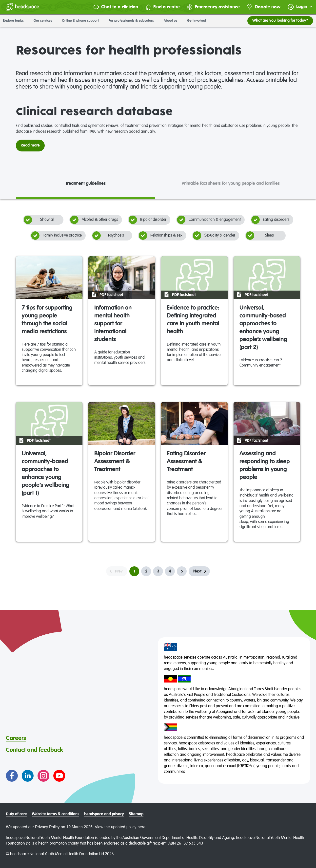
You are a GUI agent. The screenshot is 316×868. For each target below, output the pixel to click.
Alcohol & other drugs (94, 220)
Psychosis (108, 236)
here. (142, 827)
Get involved (198, 21)
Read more (30, 146)
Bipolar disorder (148, 220)
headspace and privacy (104, 814)
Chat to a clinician (116, 7)
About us (172, 21)
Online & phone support (82, 21)
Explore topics (15, 21)
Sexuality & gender (214, 236)
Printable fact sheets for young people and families (231, 184)
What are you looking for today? (280, 21)
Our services (45, 21)
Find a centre (163, 7)
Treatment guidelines (86, 184)
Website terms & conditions (56, 814)
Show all (39, 220)
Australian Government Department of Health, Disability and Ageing (178, 838)
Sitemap (136, 814)
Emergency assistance (213, 7)
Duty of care (16, 814)
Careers (16, 738)
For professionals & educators (133, 21)
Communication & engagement (209, 220)
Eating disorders (270, 220)
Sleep (260, 236)
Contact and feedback (34, 750)
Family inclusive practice (56, 236)
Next (197, 572)
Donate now (264, 7)
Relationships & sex (160, 236)
